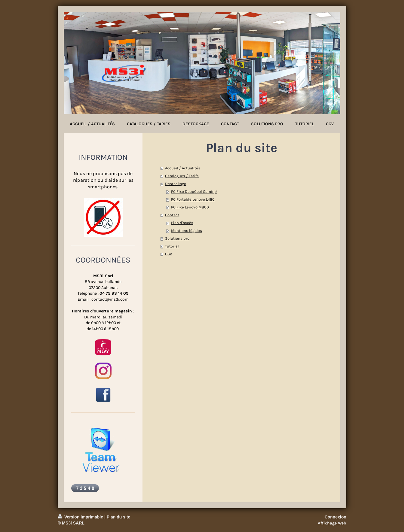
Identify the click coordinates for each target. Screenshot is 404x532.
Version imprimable (81, 517)
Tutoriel (172, 246)
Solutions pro (177, 238)
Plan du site (119, 517)
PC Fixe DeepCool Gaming (194, 192)
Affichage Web (332, 523)
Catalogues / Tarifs (182, 176)
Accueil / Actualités (183, 168)
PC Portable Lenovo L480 (193, 199)
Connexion (335, 517)
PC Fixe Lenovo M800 (190, 207)
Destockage (176, 184)
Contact (172, 215)
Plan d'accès (182, 223)
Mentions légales (187, 231)
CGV (168, 254)
